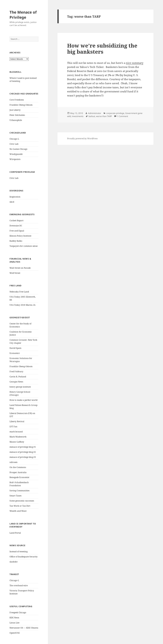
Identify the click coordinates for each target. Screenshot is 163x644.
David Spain (15, 348)
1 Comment (122, 116)
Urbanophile (16, 120)
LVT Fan (13, 427)
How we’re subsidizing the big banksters (102, 49)
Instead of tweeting (19, 552)
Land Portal (15, 533)
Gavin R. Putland (18, 377)
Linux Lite (14, 623)
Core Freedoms (17, 100)
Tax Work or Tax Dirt (20, 506)
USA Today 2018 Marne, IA (22, 305)
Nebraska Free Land (19, 292)
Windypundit (16, 154)
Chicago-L (14, 139)
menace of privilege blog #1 (23, 447)
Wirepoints (15, 159)
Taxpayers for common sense (24, 246)
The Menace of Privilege (23, 15)
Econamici (15, 353)
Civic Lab (14, 144)
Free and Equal (17, 231)
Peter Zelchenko (17, 115)
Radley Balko (16, 241)
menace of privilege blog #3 (23, 457)
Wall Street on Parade (20, 268)
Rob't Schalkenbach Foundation (19, 484)
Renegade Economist (19, 477)
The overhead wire (19, 585)
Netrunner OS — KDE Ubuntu (24, 628)
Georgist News (16, 382)
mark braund (16, 432)
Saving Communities (19, 491)
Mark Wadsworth (18, 437)
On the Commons (18, 467)
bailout (92, 116)
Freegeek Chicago (18, 612)
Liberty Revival (17, 421)
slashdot (14, 562)
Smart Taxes (15, 496)
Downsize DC (16, 226)
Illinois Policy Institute (20, 236)
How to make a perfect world (23, 400)
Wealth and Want (18, 511)
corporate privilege (115, 113)
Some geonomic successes (22, 501)
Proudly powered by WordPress (82, 138)
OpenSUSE (15, 633)
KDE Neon (14, 618)
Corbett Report (16, 221)
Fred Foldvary (16, 372)
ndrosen (14, 462)
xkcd (12, 202)
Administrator (95, 113)
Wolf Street (15, 273)
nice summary (135, 63)
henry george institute (20, 387)
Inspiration (15, 197)
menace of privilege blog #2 (23, 452)
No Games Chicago (18, 149)
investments (78, 116)
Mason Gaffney (17, 442)
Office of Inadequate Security (24, 557)
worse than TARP (104, 116)
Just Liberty (15, 110)
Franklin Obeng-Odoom (21, 105)
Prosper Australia (18, 472)
